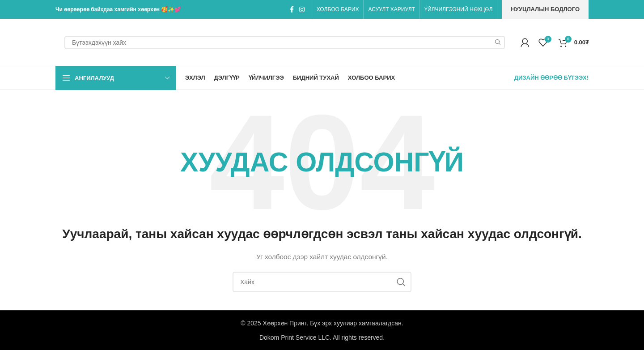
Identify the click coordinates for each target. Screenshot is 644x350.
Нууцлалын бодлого (545, 9)
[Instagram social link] (302, 9)
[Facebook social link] (292, 9)
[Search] (285, 43)
